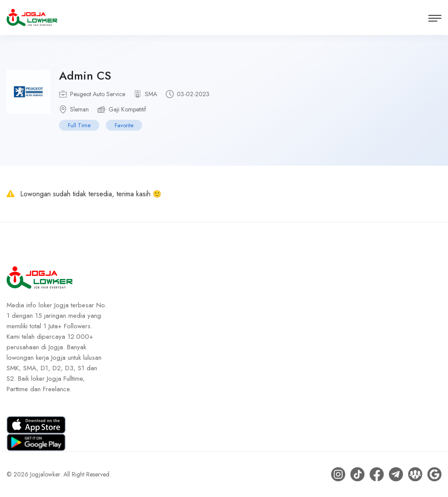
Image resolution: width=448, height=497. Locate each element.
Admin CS (85, 76)
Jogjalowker (45, 474)
